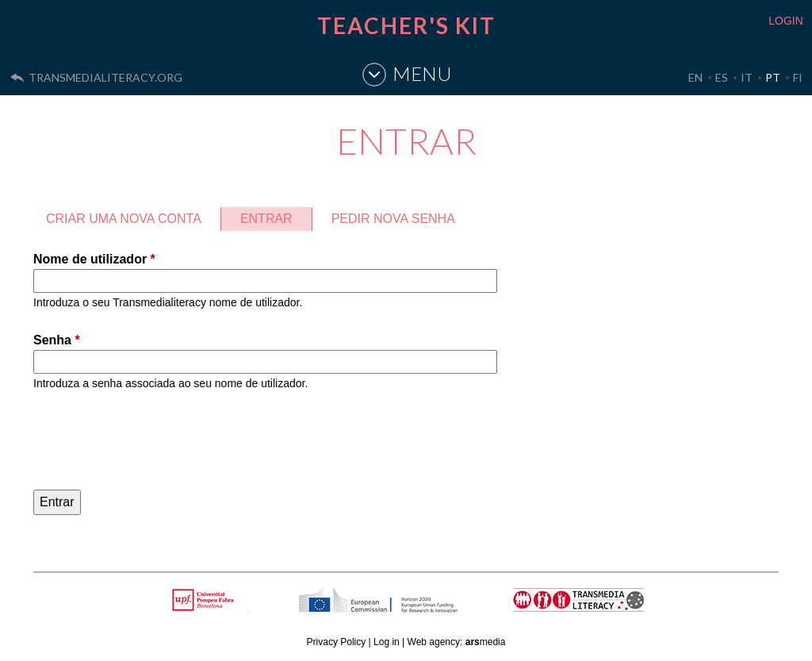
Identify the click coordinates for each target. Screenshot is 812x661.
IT (747, 77)
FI (798, 77)
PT (773, 77)
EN (695, 77)
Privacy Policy (337, 642)
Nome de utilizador (94, 259)
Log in (387, 642)
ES (722, 77)
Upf (206, 600)
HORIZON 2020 (419, 608)
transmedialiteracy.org (105, 77)
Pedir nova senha (393, 219)
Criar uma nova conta (124, 219)
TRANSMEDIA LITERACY (599, 608)
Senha (57, 340)
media (486, 642)
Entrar (276, 216)
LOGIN (786, 21)
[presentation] (154, 443)
